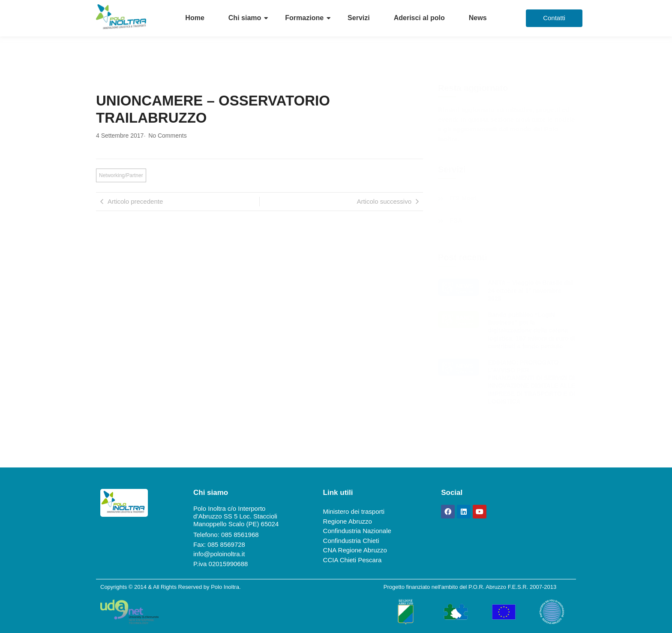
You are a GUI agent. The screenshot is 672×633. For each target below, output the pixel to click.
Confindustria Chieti (351, 541)
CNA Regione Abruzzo (355, 550)
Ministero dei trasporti (354, 511)
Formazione (304, 18)
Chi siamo (245, 18)
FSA (456, 220)
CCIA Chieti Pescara (352, 560)
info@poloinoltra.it (219, 554)
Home (195, 18)
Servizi (359, 18)
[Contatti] (554, 18)
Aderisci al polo (419, 18)
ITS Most (463, 198)
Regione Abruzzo (348, 521)
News (478, 18)
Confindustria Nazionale (357, 531)
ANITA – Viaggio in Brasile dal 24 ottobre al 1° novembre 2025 (530, 290)
